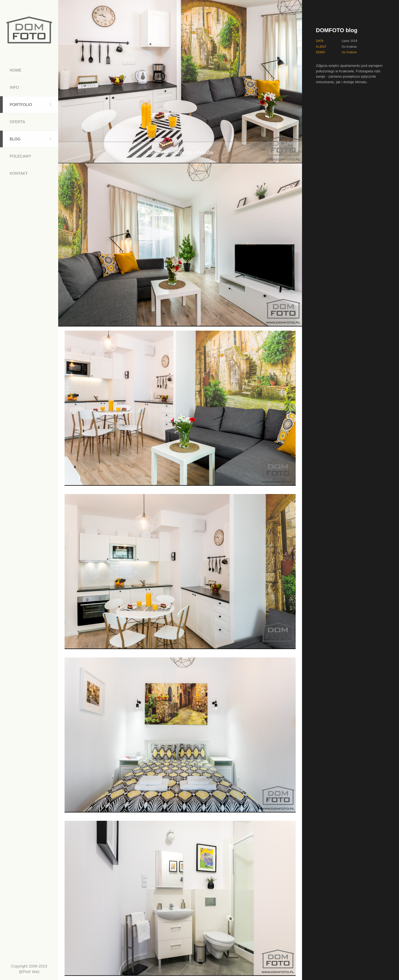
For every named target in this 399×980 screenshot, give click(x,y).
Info (14, 87)
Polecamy (21, 156)
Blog (15, 139)
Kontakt (19, 173)
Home (16, 70)
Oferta (17, 122)
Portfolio (21, 105)
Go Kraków (349, 52)
